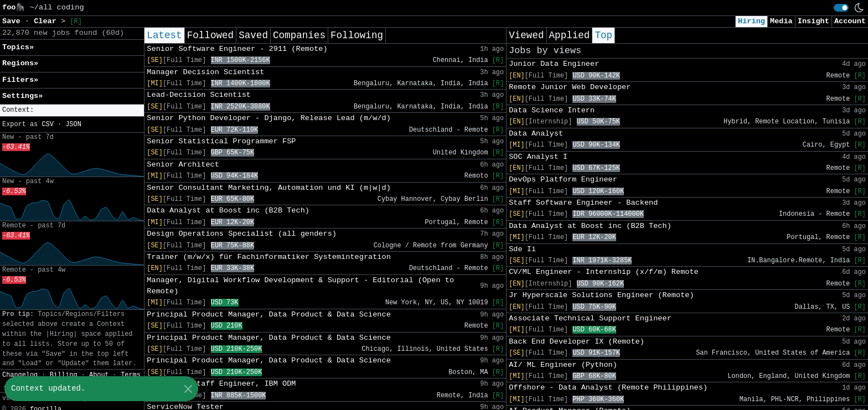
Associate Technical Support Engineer (590, 318)
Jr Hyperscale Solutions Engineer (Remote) (601, 295)
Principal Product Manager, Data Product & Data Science (269, 315)
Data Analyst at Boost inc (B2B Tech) (228, 211)
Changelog (20, 375)
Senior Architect (183, 165)
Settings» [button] (22, 96)
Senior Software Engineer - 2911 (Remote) (237, 49)
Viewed (526, 35)
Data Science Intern (552, 110)
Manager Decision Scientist (205, 72)
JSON (73, 124)
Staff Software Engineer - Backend (583, 203)
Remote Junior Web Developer (570, 87)
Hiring (751, 21)
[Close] (188, 389)
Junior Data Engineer (554, 64)
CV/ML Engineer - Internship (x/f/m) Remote (604, 272)
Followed (210, 35)
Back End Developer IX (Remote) (577, 342)
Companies (299, 35)
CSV (47, 124)
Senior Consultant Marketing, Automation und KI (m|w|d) (269, 188)
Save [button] (14, 21)
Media (781, 21)
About (99, 375)
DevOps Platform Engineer (563, 180)
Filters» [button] (20, 80)
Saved (253, 35)
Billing (64, 375)
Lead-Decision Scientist (199, 95)
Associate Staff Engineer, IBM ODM (221, 384)
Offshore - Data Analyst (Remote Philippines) (608, 388)
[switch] (841, 8)
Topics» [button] (18, 47)
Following (357, 35)
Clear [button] (47, 21)
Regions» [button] (20, 63)
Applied (570, 35)
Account (850, 21)
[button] (72, 110)
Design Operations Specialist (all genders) (242, 234)
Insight (813, 21)
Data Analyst (536, 134)
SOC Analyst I (538, 157)
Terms (131, 375)
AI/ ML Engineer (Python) (563, 365)
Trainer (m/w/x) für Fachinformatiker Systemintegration (269, 257)
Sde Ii (522, 249)
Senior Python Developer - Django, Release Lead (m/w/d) (269, 118)
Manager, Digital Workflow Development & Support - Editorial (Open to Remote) (300, 286)
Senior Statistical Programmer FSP (221, 141)
